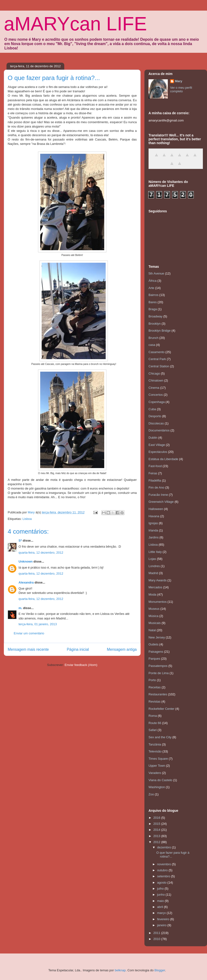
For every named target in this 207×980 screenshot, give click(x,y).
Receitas (155, 687)
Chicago (154, 373)
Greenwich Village (161, 502)
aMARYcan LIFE (75, 24)
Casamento (156, 352)
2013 (157, 836)
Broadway (155, 316)
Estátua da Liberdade (163, 459)
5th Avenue (156, 273)
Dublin (153, 438)
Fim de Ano (156, 487)
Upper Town (157, 766)
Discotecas (156, 423)
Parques (154, 659)
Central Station (159, 366)
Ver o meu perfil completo (181, 89)
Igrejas (153, 523)
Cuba (152, 409)
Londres (154, 566)
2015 (157, 824)
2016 (157, 818)
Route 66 (155, 723)
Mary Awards (158, 580)
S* (20, 540)
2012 (157, 842)
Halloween (156, 509)
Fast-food (155, 466)
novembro (165, 864)
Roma (153, 716)
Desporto (155, 416)
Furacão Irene (158, 495)
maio (161, 901)
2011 (157, 933)
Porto (152, 680)
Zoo (151, 794)
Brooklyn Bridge (160, 331)
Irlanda (153, 530)
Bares (153, 302)
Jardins (154, 537)
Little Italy (155, 552)
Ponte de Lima (159, 673)
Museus (154, 609)
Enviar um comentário (29, 633)
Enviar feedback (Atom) (81, 665)
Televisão (155, 751)
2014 (157, 830)
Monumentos (158, 602)
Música (153, 616)
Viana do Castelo (160, 780)
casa (152, 345)
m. (20, 608)
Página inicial (78, 649)
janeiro (162, 925)
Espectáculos (158, 452)
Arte (151, 288)
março (162, 913)
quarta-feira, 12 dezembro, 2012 (41, 553)
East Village (157, 445)
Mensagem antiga (122, 649)
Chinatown (156, 380)
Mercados (155, 587)
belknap (120, 970)
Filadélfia (155, 480)
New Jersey (157, 637)
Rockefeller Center (162, 709)
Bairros (153, 295)
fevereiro (164, 919)
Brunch (153, 338)
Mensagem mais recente (28, 649)
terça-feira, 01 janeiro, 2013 (38, 624)
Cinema (154, 388)
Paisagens (156, 652)
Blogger (160, 970)
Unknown (26, 561)
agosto (162, 883)
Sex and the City (160, 737)
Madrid (153, 573)
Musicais (155, 623)
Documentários (159, 430)
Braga (153, 309)
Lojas (152, 559)
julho (161, 889)
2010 (157, 939)
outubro (163, 870)
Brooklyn (155, 324)
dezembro (165, 847)
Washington (157, 787)
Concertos (156, 395)
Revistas (155, 701)
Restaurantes (158, 694)
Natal (152, 630)
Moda (152, 594)
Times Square (158, 759)
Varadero (155, 773)
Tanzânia (155, 744)
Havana (154, 516)
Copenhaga (157, 402)
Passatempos (158, 666)
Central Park (157, 359)
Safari (153, 730)
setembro (164, 876)
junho (161, 895)
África (152, 281)
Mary (179, 81)
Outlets (153, 644)
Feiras (153, 473)
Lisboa (27, 519)
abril (161, 907)
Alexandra (26, 582)
